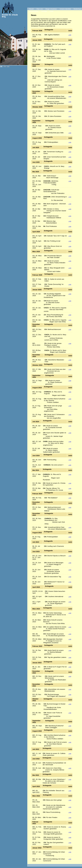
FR (5, 67)
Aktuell (31, 9)
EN (8, 67)
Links (52, 11)
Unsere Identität (65, 9)
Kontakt (44, 11)
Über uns (40, 9)
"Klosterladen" (34, 11)
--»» (70, 35)
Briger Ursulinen (51, 9)
